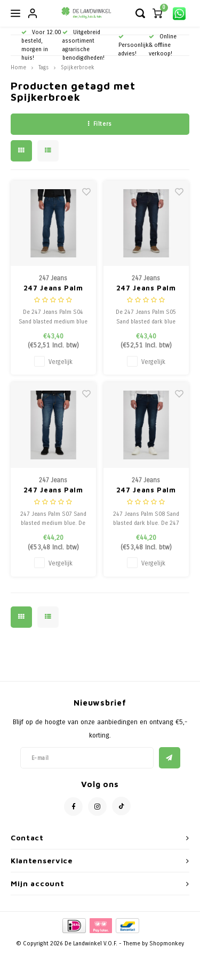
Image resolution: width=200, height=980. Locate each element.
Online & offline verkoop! (163, 45)
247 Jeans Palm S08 (146, 491)
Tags (43, 67)
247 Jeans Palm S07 (53, 491)
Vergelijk (61, 362)
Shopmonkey (167, 943)
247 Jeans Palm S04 (53, 289)
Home (18, 67)
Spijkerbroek (78, 67)
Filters (100, 124)
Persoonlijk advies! (134, 46)
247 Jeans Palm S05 (146, 289)
